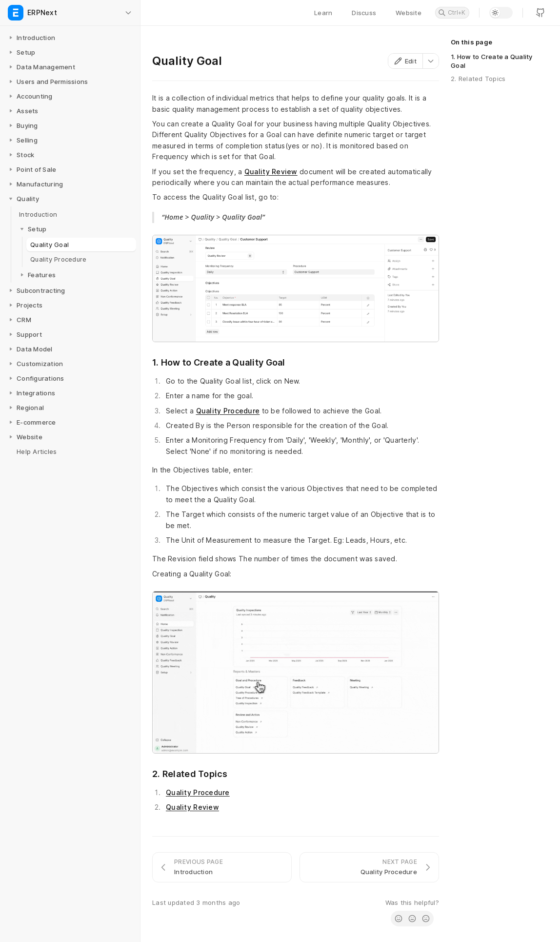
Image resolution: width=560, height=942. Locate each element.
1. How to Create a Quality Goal (492, 61)
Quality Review (271, 172)
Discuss (364, 13)
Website (409, 13)
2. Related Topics (478, 79)
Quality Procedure (228, 411)
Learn (323, 13)
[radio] (399, 919)
